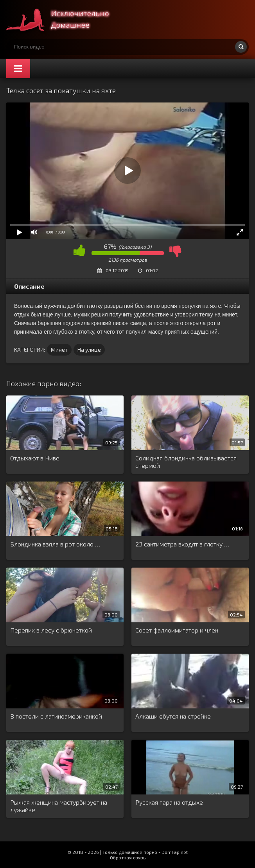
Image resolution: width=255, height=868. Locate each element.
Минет (59, 350)
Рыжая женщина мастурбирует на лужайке (59, 806)
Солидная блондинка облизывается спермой (186, 462)
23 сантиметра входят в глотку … (182, 544)
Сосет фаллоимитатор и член (177, 630)
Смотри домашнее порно (65, 20)
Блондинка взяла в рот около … (55, 544)
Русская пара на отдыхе (169, 802)
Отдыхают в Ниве (35, 458)
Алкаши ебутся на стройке (173, 716)
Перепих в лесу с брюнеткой (51, 630)
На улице (89, 350)
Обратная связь (128, 857)
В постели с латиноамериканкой (56, 716)
